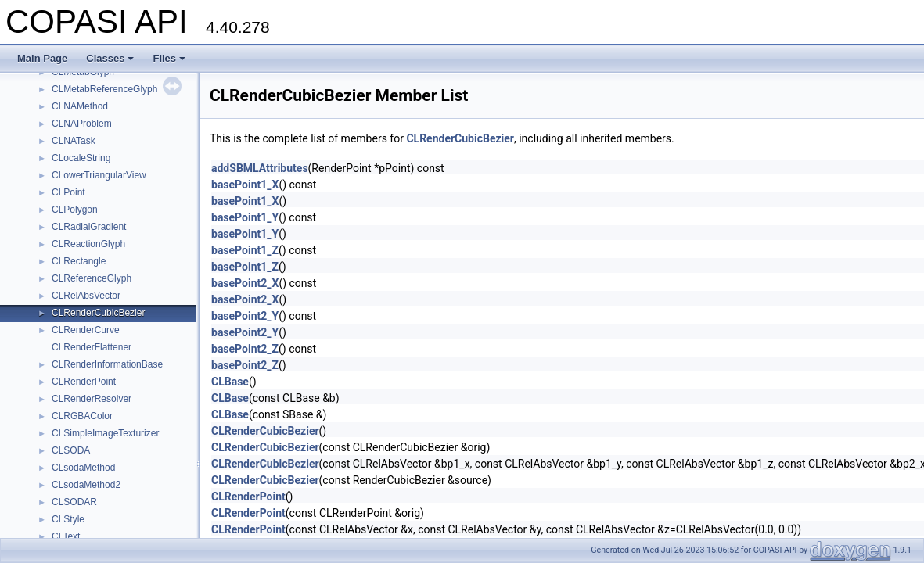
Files (169, 58)
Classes (110, 58)
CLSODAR (74, 502)
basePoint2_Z (245, 349)
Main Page (42, 58)
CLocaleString (81, 158)
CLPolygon (75, 210)
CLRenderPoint (84, 382)
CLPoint (68, 192)
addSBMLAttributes (260, 168)
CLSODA (71, 450)
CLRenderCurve (86, 330)
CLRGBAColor (82, 416)
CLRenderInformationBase (107, 364)
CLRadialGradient (89, 227)
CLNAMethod (80, 106)
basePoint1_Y (245, 217)
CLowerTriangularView (99, 175)
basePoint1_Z (245, 250)
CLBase (230, 382)
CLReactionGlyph (88, 244)
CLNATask (74, 141)
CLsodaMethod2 (86, 485)
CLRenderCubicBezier (98, 313)
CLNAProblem (82, 124)
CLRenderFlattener (92, 347)
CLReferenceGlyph (92, 278)
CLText (66, 536)
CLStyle (68, 519)
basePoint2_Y (245, 316)
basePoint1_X (245, 185)
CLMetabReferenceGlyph (104, 89)
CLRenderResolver (92, 399)
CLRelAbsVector (86, 296)
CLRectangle (79, 261)
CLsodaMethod (83, 468)
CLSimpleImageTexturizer (105, 433)
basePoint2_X (245, 283)
